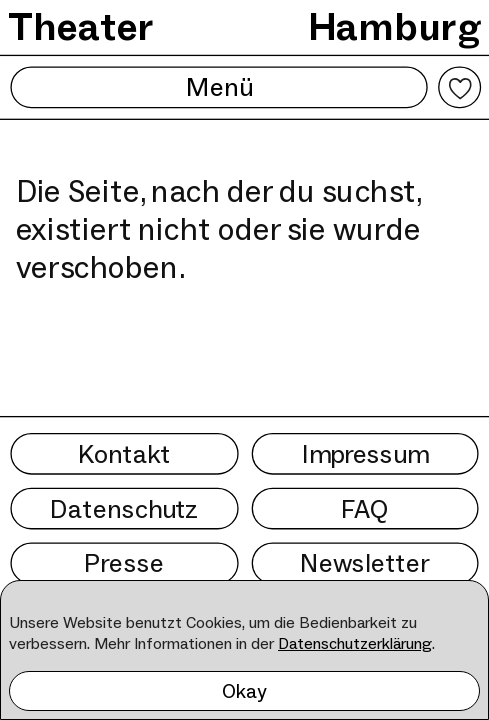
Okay (244, 691)
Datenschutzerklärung (355, 643)
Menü (218, 87)
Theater (81, 27)
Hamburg (394, 27)
